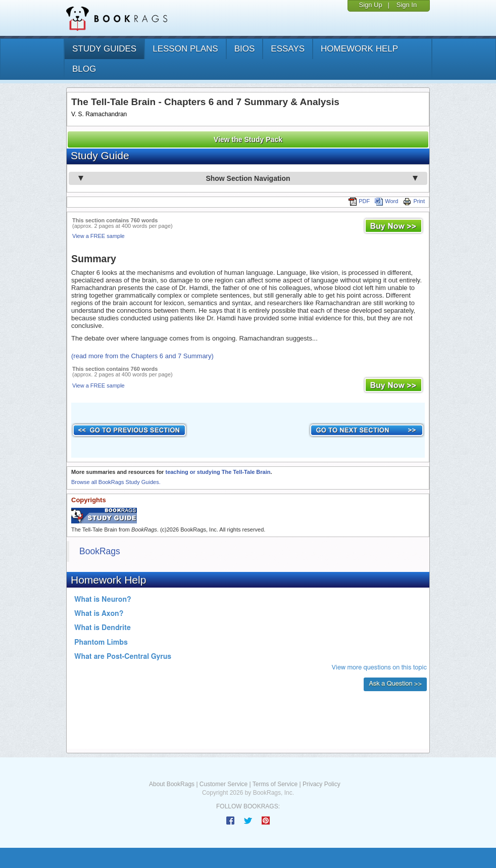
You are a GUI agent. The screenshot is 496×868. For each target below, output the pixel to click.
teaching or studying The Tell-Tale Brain (218, 472)
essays (288, 49)
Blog (84, 69)
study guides (104, 49)
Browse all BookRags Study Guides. (116, 482)
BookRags (100, 551)
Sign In (407, 5)
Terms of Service (275, 784)
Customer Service (224, 784)
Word (386, 201)
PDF (359, 201)
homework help (359, 49)
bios (245, 49)
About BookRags (172, 784)
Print (414, 201)
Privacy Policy (321, 784)
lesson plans (185, 49)
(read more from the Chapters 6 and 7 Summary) (142, 356)
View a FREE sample (98, 236)
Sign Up (370, 5)
